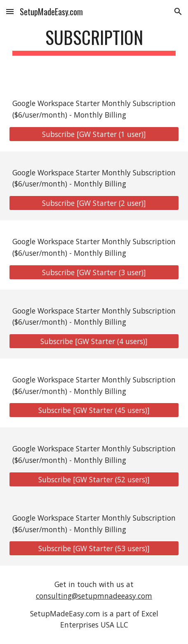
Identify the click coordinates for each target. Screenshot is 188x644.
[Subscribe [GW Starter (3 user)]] (94, 272)
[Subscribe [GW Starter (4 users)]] (94, 341)
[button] (10, 11)
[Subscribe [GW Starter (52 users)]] (94, 480)
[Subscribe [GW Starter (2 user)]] (94, 203)
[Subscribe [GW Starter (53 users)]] (94, 548)
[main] (94, 41)
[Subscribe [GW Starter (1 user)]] (94, 134)
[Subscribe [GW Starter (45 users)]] (94, 410)
